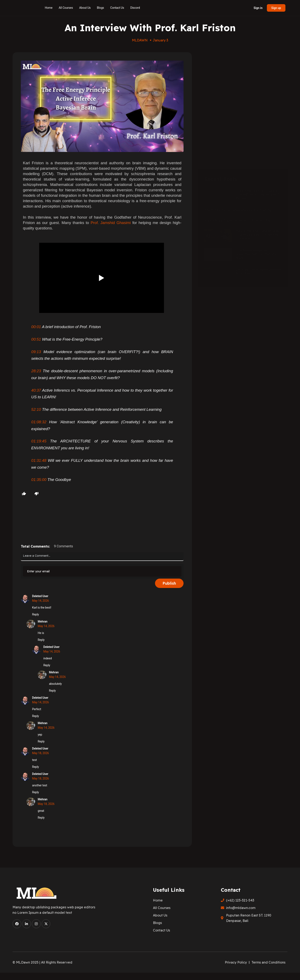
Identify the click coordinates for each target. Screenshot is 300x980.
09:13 (36, 352)
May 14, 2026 (40, 601)
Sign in (258, 8)
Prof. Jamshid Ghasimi (111, 223)
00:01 (36, 327)
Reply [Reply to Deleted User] (36, 614)
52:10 (36, 409)
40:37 (36, 390)
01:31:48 (39, 460)
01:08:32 (39, 422)
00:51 (36, 339)
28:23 (36, 371)
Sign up (276, 8)
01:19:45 (39, 441)
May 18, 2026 (40, 753)
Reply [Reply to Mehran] (41, 640)
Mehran (42, 621)
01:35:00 (39, 480)
